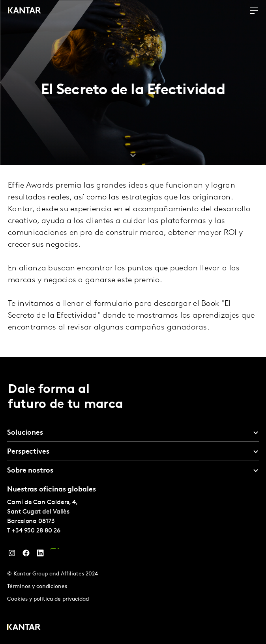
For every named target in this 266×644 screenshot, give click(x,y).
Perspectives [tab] (28, 452)
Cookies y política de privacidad (48, 599)
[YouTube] (54, 555)
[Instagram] (12, 555)
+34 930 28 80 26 (36, 531)
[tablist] (133, 501)
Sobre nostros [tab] (30, 471)
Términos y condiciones (37, 587)
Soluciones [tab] (25, 433)
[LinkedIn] (40, 555)
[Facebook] (26, 555)
